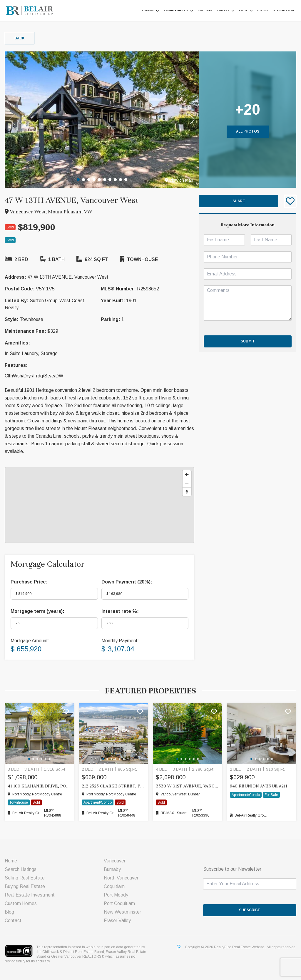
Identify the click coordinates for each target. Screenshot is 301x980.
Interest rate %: (120, 611)
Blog (9, 912)
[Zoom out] (187, 483)
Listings (148, 10)
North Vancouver (121, 878)
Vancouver (115, 861)
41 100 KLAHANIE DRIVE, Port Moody (39, 786)
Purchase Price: (29, 582)
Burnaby (112, 869)
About (243, 10)
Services (223, 10)
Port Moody (116, 895)
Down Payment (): (127, 582)
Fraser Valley (117, 920)
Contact (263, 10)
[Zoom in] (187, 475)
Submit (248, 341)
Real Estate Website (249, 947)
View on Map (179, 180)
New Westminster (122, 912)
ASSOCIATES (205, 10)
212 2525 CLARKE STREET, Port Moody (113, 786)
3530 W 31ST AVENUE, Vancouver (188, 786)
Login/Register (283, 10)
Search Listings (21, 869)
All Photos (248, 131)
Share (239, 201)
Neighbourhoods (176, 10)
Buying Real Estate (25, 886)
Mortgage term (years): (37, 611)
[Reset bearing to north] (187, 492)
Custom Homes (21, 903)
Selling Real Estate (25, 878)
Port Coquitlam (119, 903)
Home (11, 861)
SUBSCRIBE (250, 910)
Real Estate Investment (30, 895)
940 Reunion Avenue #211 (259, 786)
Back (20, 38)
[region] (100, 505)
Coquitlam (114, 886)
